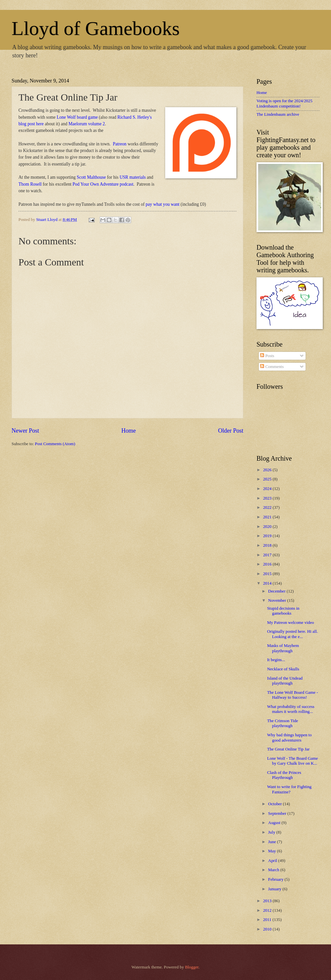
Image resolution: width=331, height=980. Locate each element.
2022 (268, 507)
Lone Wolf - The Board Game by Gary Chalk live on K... (292, 761)
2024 (268, 489)
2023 (268, 498)
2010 (268, 929)
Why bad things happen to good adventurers (289, 737)
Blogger (192, 967)
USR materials (133, 177)
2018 (268, 545)
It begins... (276, 660)
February (276, 879)
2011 (268, 920)
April (273, 861)
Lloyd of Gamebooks (96, 28)
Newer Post (25, 431)
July (272, 832)
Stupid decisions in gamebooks (283, 611)
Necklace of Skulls (283, 669)
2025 (268, 479)
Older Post (231, 431)
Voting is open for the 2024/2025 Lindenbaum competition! (285, 103)
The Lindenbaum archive (278, 114)
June (272, 842)
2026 (268, 470)
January (275, 889)
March (274, 870)
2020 (268, 527)
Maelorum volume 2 (87, 124)
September (278, 813)
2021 (268, 517)
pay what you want (163, 204)
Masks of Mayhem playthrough (283, 648)
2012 (268, 910)
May (272, 851)
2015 (268, 574)
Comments (272, 367)
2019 (268, 536)
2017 (268, 555)
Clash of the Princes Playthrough (284, 775)
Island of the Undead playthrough (285, 681)
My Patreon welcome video (290, 623)
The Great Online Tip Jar (288, 749)
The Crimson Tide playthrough (283, 723)
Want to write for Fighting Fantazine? (289, 789)
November (278, 600)
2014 (268, 583)
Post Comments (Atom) (55, 444)
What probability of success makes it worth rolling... (291, 709)
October (275, 804)
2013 (268, 901)
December (277, 591)
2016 (268, 564)
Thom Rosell (30, 184)
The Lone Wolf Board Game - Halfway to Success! (292, 695)
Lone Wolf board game (77, 117)
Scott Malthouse (91, 177)
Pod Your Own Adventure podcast (103, 184)
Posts (267, 356)
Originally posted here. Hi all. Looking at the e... (292, 634)
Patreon (120, 144)
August (275, 823)
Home (129, 431)
